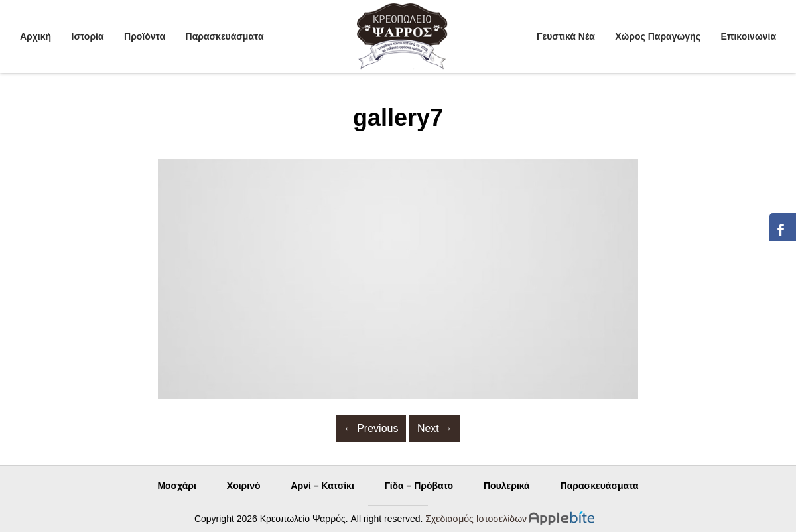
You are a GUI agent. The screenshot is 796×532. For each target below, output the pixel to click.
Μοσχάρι (177, 486)
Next (435, 428)
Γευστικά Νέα (566, 36)
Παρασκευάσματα (225, 36)
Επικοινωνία (748, 36)
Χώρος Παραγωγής (658, 36)
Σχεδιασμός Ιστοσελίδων (476, 519)
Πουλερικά (507, 486)
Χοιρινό (244, 486)
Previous (371, 428)
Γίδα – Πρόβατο (419, 486)
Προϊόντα (145, 36)
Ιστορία (88, 36)
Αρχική (35, 36)
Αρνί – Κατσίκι (322, 486)
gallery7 (398, 118)
